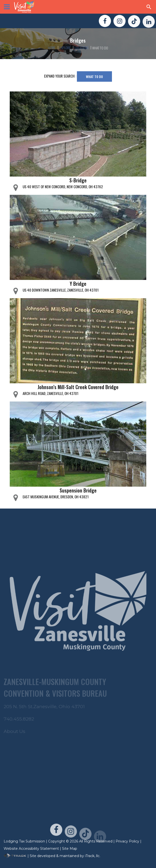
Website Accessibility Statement (31, 849)
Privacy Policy (127, 841)
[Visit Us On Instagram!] (119, 22)
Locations (81, 48)
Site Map (70, 849)
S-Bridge (78, 180)
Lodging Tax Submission (24, 841)
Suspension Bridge (78, 490)
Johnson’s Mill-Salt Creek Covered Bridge (78, 387)
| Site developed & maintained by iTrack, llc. (52, 856)
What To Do (94, 76)
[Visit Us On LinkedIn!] (149, 24)
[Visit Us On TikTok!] (134, 23)
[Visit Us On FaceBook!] (105, 21)
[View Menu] (7, 7)
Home (52, 48)
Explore (65, 48)
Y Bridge (78, 284)
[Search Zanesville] (149, 7)
